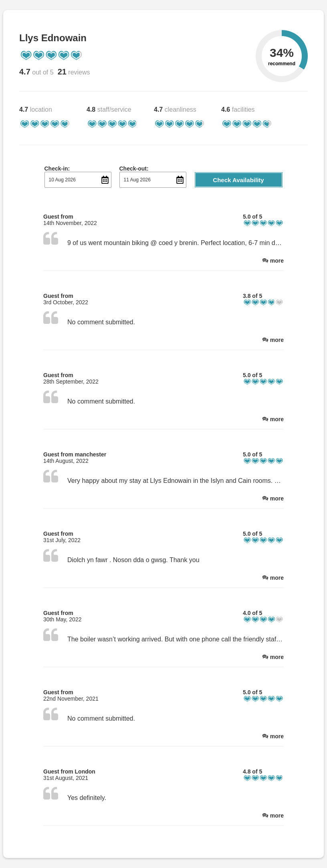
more (277, 261)
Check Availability (238, 180)
